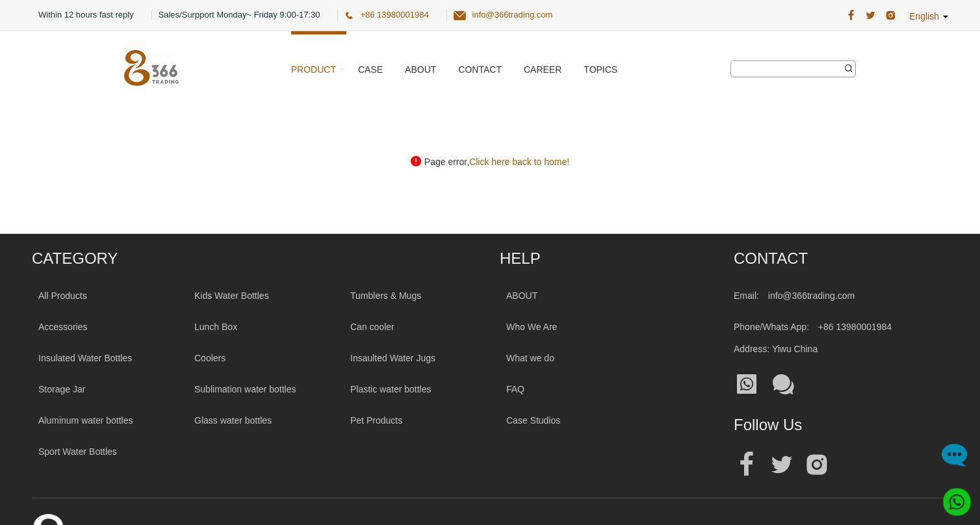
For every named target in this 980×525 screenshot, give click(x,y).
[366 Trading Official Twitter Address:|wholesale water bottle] (870, 16)
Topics (600, 70)
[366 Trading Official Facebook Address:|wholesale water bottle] (851, 16)
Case (370, 70)
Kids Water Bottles (232, 296)
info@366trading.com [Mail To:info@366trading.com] (811, 296)
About (420, 70)
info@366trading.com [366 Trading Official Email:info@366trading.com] (513, 15)
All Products (63, 296)
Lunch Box (216, 327)
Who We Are (532, 327)
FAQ (515, 389)
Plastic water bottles (391, 389)
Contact (480, 70)
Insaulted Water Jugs (393, 358)
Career (543, 70)
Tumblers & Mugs (386, 296)
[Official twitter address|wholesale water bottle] (782, 465)
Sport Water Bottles (78, 452)
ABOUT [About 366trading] (522, 296)
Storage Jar (62, 389)
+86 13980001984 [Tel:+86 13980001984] (855, 327)
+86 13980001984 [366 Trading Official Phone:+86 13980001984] (394, 15)
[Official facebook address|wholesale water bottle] (747, 465)
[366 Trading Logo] (151, 68)
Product (314, 70)
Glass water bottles (233, 420)
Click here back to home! (519, 162)
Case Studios (533, 420)
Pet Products (376, 420)
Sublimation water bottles (245, 389)
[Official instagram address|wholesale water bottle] (817, 465)
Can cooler (372, 327)
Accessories (63, 327)
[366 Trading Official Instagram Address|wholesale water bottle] (891, 16)
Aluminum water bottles (86, 420)
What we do (530, 358)
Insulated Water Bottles (85, 358)
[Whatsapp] (952, 497)
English (929, 16)
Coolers (210, 358)
